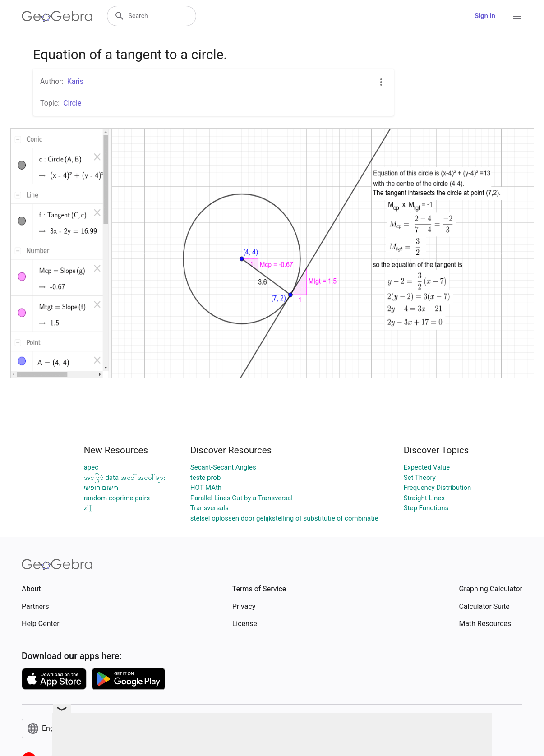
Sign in (485, 16)
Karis (75, 81)
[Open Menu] (517, 16)
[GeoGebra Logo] (57, 16)
